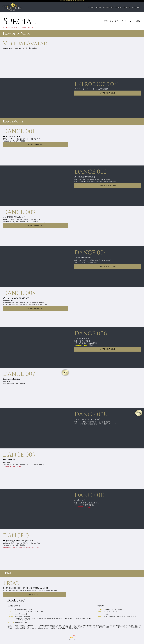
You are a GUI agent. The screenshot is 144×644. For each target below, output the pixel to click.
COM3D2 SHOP (81, 345)
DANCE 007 (19, 374)
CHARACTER (108, 7)
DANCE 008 (91, 414)
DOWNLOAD (34, 595)
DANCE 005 (19, 293)
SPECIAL (127, 7)
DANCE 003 (19, 212)
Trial (11, 583)
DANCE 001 (19, 131)
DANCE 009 (19, 455)
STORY (98, 7)
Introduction (97, 84)
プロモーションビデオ (112, 21)
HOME (91, 7)
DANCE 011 (18, 536)
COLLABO (136, 7)
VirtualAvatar (25, 44)
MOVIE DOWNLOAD (108, 93)
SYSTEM (118, 7)
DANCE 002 (91, 172)
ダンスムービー (127, 21)
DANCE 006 (91, 334)
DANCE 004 (91, 253)
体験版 (137, 21)
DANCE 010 (90, 495)
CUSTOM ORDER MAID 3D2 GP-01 (72, 1)
